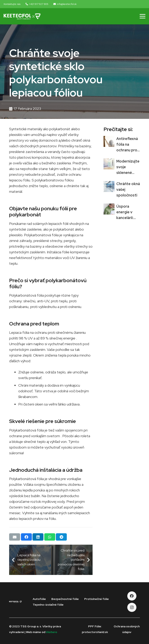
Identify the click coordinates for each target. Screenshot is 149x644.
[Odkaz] (22, 16)
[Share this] (26, 537)
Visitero (51, 632)
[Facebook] (132, 596)
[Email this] (15, 537)
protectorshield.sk (95, 632)
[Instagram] (132, 607)
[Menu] (143, 16)
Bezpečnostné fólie (65, 599)
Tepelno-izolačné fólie (48, 605)
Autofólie (39, 599)
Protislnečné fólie (97, 599)
